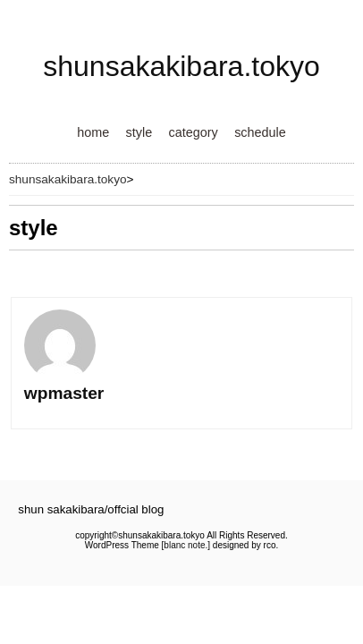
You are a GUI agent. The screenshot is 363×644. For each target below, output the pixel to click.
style (139, 132)
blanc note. (186, 545)
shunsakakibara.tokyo (181, 66)
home (93, 132)
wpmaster (64, 393)
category (194, 132)
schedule (260, 132)
